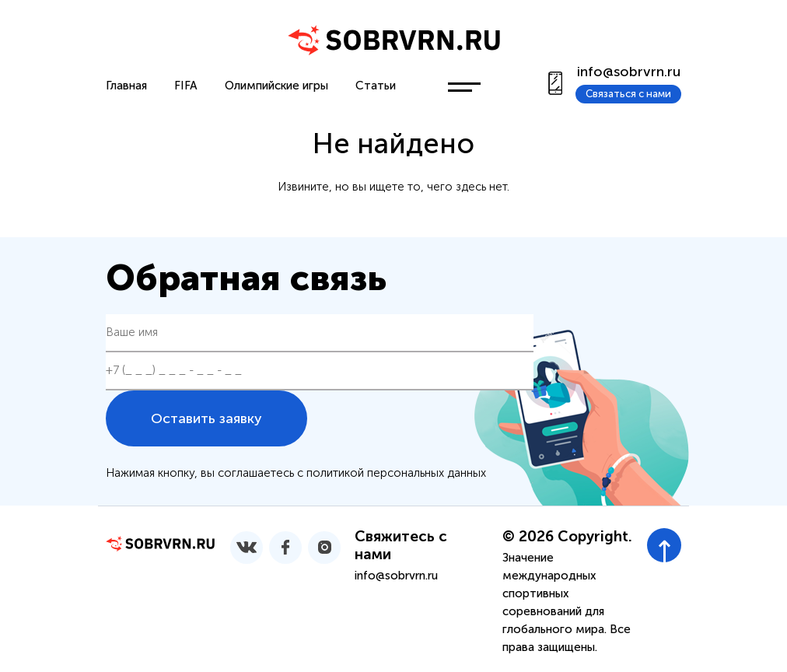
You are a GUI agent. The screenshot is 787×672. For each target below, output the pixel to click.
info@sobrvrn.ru (629, 72)
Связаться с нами (628, 94)
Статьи (376, 86)
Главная (126, 86)
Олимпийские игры (276, 86)
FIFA (186, 86)
